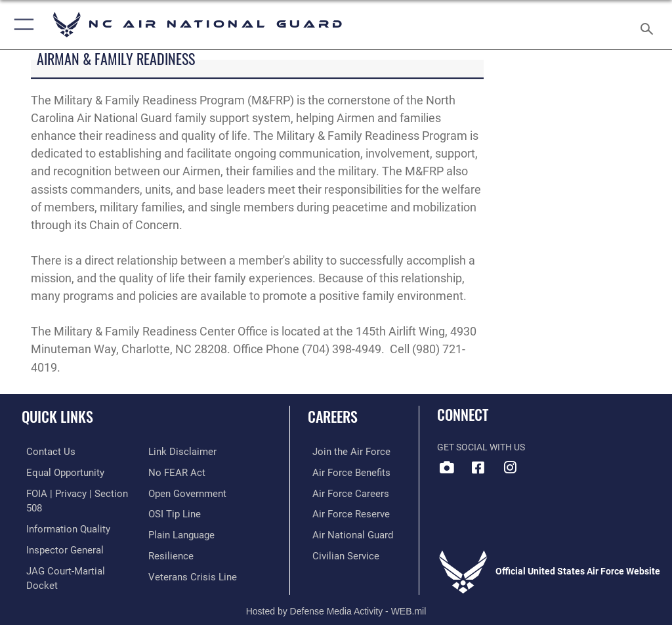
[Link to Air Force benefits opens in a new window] (344, 472)
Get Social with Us (481, 447)
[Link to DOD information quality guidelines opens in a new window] (61, 512)
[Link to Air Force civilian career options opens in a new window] (338, 552)
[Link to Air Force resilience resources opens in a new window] (168, 532)
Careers (333, 416)
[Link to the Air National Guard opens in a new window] (346, 532)
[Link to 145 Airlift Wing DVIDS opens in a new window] (447, 467)
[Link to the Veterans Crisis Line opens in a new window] (188, 552)
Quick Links (57, 416)
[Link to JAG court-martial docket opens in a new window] (74, 552)
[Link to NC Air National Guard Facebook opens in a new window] (478, 467)
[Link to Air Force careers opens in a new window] (343, 492)
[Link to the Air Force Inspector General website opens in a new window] (58, 532)
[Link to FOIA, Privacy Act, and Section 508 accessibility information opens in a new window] (77, 492)
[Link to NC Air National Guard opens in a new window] (510, 467)
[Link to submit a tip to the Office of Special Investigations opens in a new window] (172, 492)
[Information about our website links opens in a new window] (52, 572)
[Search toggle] (649, 25)
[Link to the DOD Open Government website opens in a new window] (185, 472)
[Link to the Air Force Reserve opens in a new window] (343, 512)
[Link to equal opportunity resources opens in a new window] (59, 472)
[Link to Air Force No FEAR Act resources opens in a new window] (174, 451)
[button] (21, 25)
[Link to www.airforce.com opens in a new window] (343, 451)
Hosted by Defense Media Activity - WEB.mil (336, 596)
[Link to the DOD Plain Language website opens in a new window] (180, 512)
